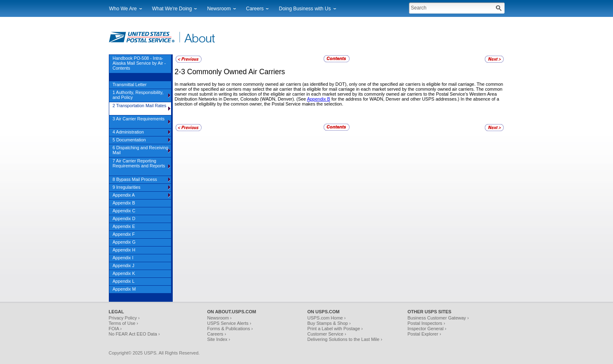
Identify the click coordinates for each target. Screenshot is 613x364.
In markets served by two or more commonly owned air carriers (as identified (252, 84)
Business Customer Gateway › (438, 318)
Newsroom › (220, 318)
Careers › (217, 334)
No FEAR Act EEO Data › (134, 334)
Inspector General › (427, 329)
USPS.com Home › (327, 318)
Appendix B (319, 99)
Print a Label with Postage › (335, 329)
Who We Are (123, 9)
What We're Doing (172, 9)
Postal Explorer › (424, 334)
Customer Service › (327, 334)
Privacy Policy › (124, 318)
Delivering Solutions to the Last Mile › (345, 339)
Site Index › (219, 339)
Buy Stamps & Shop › (329, 323)
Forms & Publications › (230, 329)
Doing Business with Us (305, 9)
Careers (255, 9)
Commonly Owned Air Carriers (236, 72)
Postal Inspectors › (426, 323)
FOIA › (115, 329)
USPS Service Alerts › (229, 323)
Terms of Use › (124, 323)
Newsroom (219, 9)
